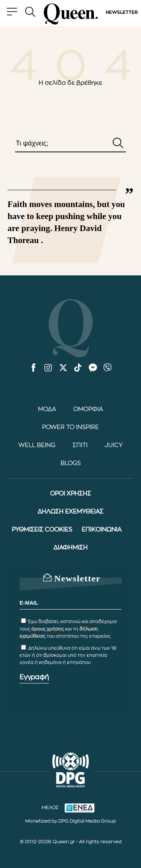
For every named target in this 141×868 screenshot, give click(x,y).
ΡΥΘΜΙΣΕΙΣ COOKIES (42, 530)
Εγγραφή (34, 677)
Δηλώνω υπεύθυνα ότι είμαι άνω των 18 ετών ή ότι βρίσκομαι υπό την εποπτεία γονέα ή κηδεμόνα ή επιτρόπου (68, 655)
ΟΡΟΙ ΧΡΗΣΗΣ (70, 494)
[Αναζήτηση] (118, 144)
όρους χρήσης (48, 629)
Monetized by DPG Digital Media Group (70, 821)
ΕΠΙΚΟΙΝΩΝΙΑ (102, 530)
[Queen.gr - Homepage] (71, 14)
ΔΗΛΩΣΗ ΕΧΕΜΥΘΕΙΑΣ (70, 512)
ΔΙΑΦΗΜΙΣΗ (70, 548)
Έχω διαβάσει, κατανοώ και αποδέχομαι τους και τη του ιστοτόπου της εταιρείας (68, 629)
